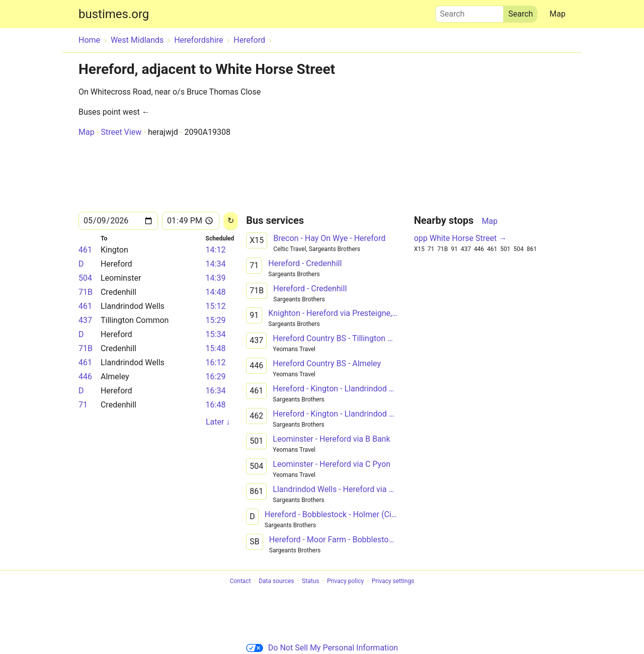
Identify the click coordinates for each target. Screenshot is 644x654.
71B (86, 292)
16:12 (216, 362)
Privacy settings (393, 581)
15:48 (216, 348)
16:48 (216, 405)
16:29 (216, 377)
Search (469, 12)
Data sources (276, 581)
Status (310, 581)
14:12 (216, 250)
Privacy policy (345, 581)
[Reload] (231, 221)
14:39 (216, 278)
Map (557, 14)
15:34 (216, 334)
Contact (240, 581)
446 (85, 377)
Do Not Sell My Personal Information (322, 648)
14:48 (216, 292)
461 (85, 250)
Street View (121, 132)
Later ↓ (218, 422)
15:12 (216, 306)
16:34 (216, 391)
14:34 (216, 264)
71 (83, 405)
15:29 (216, 320)
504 (85, 278)
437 (85, 320)
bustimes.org (114, 14)
